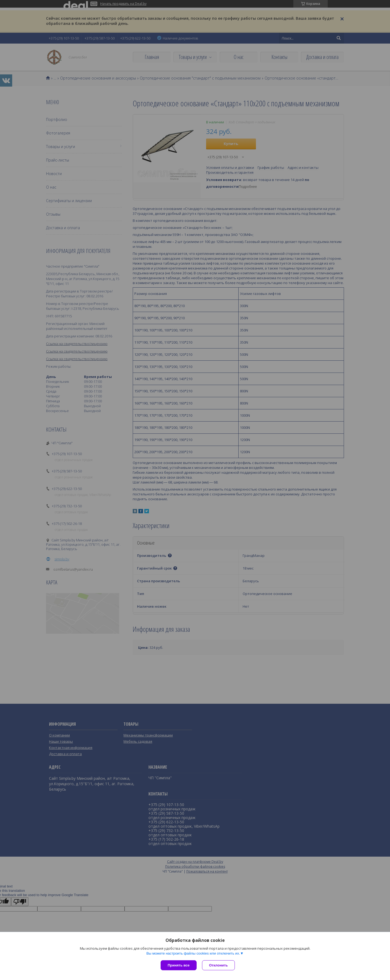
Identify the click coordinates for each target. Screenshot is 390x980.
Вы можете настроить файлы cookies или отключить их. (193, 953)
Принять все (179, 965)
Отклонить (218, 965)
